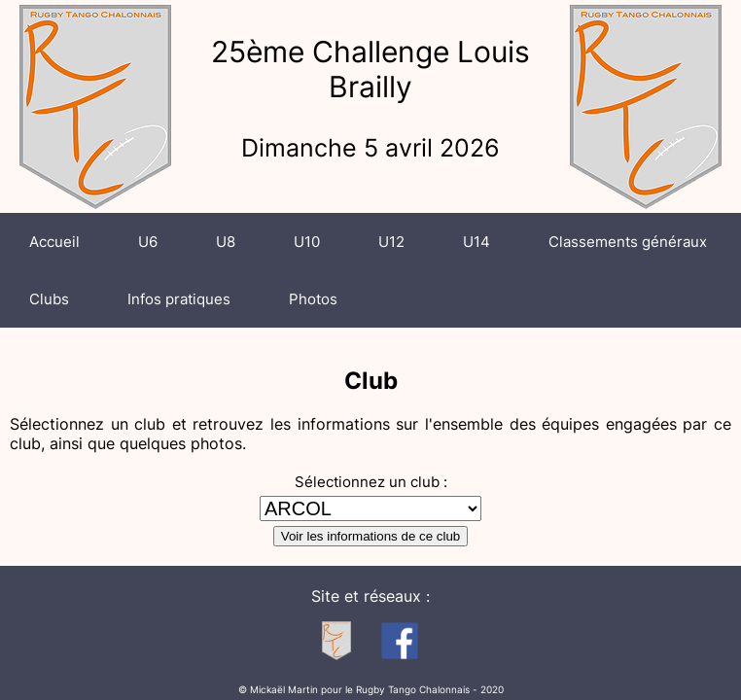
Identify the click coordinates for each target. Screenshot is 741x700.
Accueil (54, 242)
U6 (148, 242)
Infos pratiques (179, 299)
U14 (476, 242)
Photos (313, 299)
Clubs (49, 299)
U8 (226, 242)
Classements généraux (628, 242)
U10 (307, 242)
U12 (391, 242)
